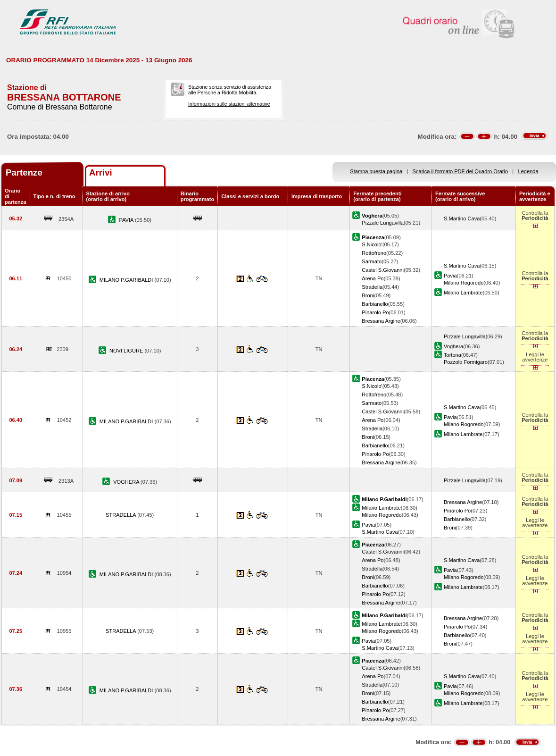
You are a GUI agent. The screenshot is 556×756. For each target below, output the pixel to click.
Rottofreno (374, 253)
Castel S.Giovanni (383, 270)
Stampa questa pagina (376, 171)
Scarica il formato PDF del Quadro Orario (461, 171)
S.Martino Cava (462, 218)
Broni (368, 295)
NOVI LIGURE (127, 351)
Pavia (450, 276)
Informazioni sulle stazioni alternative (229, 104)
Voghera (453, 346)
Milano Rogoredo (464, 283)
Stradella (372, 287)
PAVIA (127, 220)
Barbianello (375, 304)
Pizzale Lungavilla (383, 223)
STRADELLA (121, 515)
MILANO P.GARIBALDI (127, 280)
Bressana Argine (381, 321)
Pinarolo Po (375, 312)
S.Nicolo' (372, 244)
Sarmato (372, 261)
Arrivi (101, 172)
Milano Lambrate (463, 293)
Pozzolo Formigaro (466, 362)
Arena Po (373, 278)
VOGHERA (127, 482)
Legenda (528, 171)
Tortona (452, 355)
